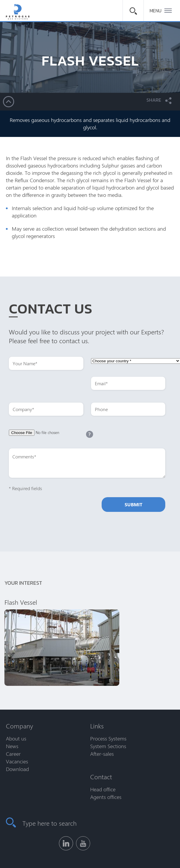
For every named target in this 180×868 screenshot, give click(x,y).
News (12, 746)
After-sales (102, 754)
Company (19, 726)
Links (97, 726)
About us (16, 738)
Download (17, 769)
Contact (101, 777)
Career (13, 754)
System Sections (108, 746)
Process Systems (108, 738)
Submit (133, 504)
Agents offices (106, 797)
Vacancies (17, 761)
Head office (103, 789)
